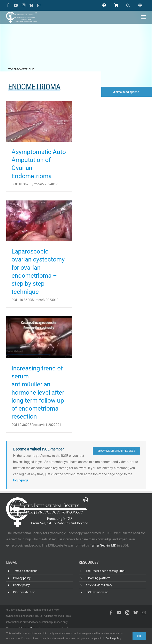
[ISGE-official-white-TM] (22, 13)
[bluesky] (31, 5)
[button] (128, 5)
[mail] (39, 5)
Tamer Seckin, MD (103, 545)
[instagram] (24, 5)
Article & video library (99, 585)
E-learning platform (98, 578)
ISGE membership (97, 592)
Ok (139, 636)
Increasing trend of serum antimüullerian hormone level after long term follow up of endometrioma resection (38, 393)
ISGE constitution (24, 592)
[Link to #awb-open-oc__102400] (143, 17)
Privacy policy (22, 578)
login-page (21, 480)
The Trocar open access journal (105, 571)
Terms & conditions (25, 571)
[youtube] (16, 5)
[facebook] (8, 5)
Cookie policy (21, 585)
